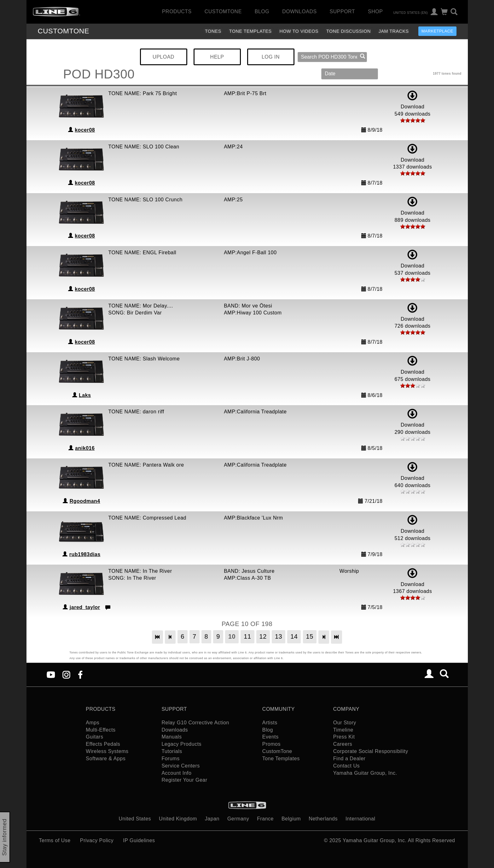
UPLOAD (163, 57)
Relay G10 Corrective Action (195, 723)
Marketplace (437, 31)
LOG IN (271, 57)
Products (177, 11)
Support (343, 11)
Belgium (291, 819)
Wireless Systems (107, 751)
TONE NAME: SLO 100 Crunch (145, 200)
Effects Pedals (103, 744)
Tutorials (172, 751)
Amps (93, 723)
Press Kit (344, 737)
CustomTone (223, 11)
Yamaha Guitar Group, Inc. (365, 773)
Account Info (176, 773)
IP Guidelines (139, 840)
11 (247, 636)
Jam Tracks (394, 31)
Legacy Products (181, 744)
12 (263, 636)
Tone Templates (250, 31)
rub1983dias (85, 554)
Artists (270, 723)
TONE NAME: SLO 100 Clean (144, 147)
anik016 (85, 448)
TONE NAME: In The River (140, 571)
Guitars (94, 737)
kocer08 (85, 130)
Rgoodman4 (85, 501)
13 (279, 636)
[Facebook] (80, 674)
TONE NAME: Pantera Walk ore (146, 465)
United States (135, 819)
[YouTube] (51, 674)
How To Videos (299, 31)
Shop (375, 11)
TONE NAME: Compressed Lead (147, 518)
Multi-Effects (101, 730)
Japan (212, 819)
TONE (64, 31)
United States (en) (410, 12)
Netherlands (323, 819)
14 (294, 636)
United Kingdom (178, 819)
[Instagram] (66, 674)
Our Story (345, 723)
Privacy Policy (97, 840)
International (360, 819)
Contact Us (346, 766)
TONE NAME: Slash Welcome (144, 359)
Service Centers (180, 766)
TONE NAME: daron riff (136, 412)
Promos (271, 744)
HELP (217, 57)
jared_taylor (85, 607)
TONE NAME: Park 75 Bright (143, 93)
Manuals (171, 737)
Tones (213, 31)
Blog (262, 11)
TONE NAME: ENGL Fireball (142, 253)
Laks (85, 395)
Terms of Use (55, 840)
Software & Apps (106, 759)
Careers (343, 744)
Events (270, 737)
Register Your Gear (184, 780)
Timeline (343, 730)
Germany (238, 819)
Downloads (299, 11)
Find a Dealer (349, 759)
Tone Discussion (349, 31)
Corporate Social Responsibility (371, 751)
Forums (170, 759)
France (265, 819)
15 (310, 636)
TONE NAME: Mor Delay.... (141, 306)
